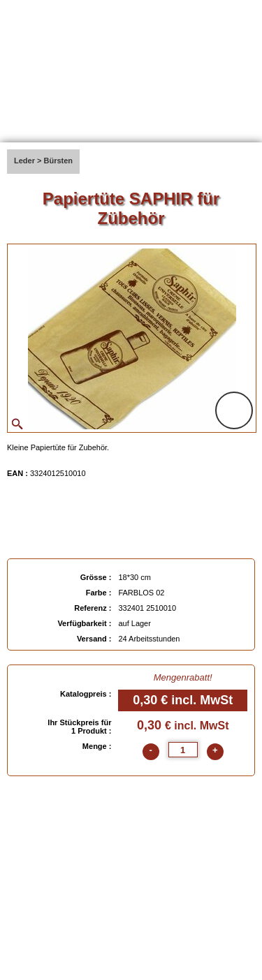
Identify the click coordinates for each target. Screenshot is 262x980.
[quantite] (183, 750)
